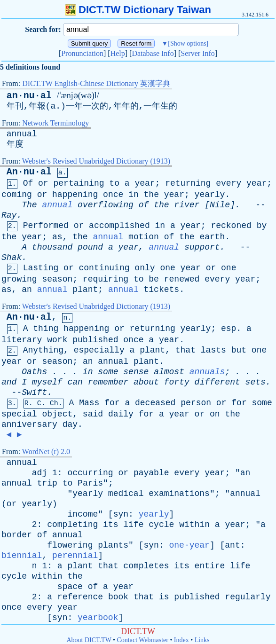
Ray (9, 215)
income (83, 514)
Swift (34, 393)
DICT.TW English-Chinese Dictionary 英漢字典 (96, 83)
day (70, 424)
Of (28, 183)
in (134, 195)
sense (136, 372)
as (57, 237)
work (57, 340)
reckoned (231, 226)
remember (108, 382)
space (70, 587)
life (133, 525)
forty (177, 382)
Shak (12, 258)
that (185, 350)
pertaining (79, 183)
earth (212, 237)
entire (210, 566)
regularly (248, 597)
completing (72, 525)
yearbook (98, 618)
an (27, 290)
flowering (70, 545)
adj (39, 473)
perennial (75, 556)
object (57, 414)
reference (80, 597)
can (75, 382)
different (217, 382)
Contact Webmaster (143, 640)
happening (75, 195)
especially (99, 350)
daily (121, 414)
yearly (210, 195)
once (113, 195)
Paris (90, 483)
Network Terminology (55, 123)
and (9, 382)
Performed (46, 226)
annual (22, 134)
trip (47, 483)
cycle (161, 525)
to (114, 183)
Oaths (34, 372)
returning (188, 183)
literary (22, 340)
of (144, 205)
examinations (179, 494)
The (29, 205)
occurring (90, 473)
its (110, 525)
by (262, 226)
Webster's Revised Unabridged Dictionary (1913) (96, 161)
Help (118, 53)
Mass (89, 403)
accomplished (119, 226)
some (108, 372)
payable (151, 473)
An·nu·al (29, 172)
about (146, 382)
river (187, 205)
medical (126, 494)
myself (47, 382)
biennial (22, 556)
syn (121, 514)
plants (113, 545)
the (151, 195)
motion (144, 237)
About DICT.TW (89, 640)
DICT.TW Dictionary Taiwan (138, 10)
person (196, 403)
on (215, 414)
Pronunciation (82, 53)
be (154, 279)
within (194, 525)
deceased (155, 403)
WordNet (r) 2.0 (46, 452)
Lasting (41, 268)
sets (256, 382)
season (57, 279)
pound (90, 247)
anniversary (29, 424)
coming (17, 195)
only (145, 268)
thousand (52, 247)
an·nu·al (29, 96)
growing (19, 279)
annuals (207, 372)
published (95, 340)
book (118, 597)
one (167, 268)
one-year (189, 545)
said (93, 414)
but (239, 350)
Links (202, 640)
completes (146, 566)
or (43, 183)
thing (46, 329)
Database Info (153, 53)
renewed (182, 279)
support (202, 247)
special (19, 414)
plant (85, 290)
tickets (162, 290)
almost (169, 372)
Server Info (197, 53)
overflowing (106, 205)
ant (232, 545)
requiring (106, 279)
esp (229, 329)
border (17, 535)
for (112, 403)
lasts (213, 350)
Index (181, 640)
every (229, 183)
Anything (43, 350)
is (164, 597)
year (145, 183)
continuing (104, 268)
